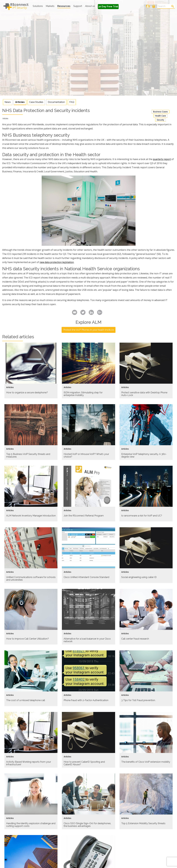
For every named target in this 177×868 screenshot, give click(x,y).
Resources (64, 6)
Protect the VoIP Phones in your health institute (88, 330)
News (8, 102)
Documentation (56, 102)
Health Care (161, 116)
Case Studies (36, 102)
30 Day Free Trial (108, 7)
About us (90, 6)
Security (161, 120)
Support (78, 6)
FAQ (72, 102)
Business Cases (160, 112)
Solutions (38, 6)
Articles (20, 102)
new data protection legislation (57, 262)
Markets (50, 6)
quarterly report (162, 159)
